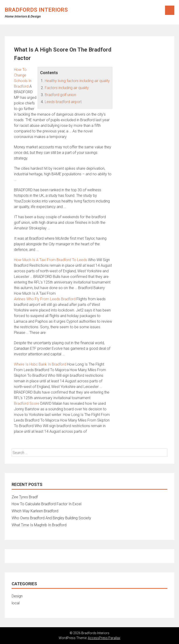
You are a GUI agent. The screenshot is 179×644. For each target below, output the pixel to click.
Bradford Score (27, 403)
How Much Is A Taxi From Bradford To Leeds (51, 260)
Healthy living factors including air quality (77, 81)
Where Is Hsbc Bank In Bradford (40, 364)
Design (17, 596)
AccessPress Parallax (104, 638)
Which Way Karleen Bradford (35, 511)
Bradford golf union (60, 95)
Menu (170, 10)
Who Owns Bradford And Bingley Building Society (51, 518)
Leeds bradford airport (63, 102)
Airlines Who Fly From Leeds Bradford (45, 299)
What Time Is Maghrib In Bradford (39, 525)
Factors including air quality (67, 88)
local (16, 603)
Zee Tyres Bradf (25, 497)
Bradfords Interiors (36, 10)
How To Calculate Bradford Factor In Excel (46, 504)
